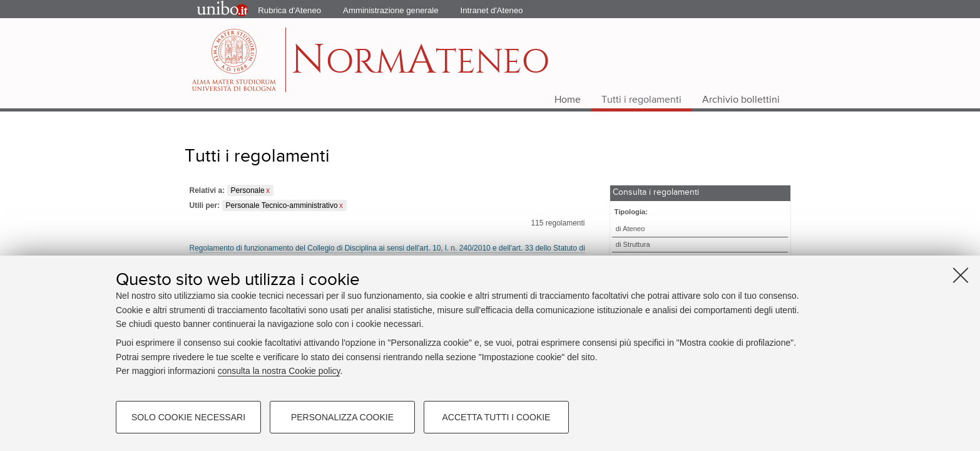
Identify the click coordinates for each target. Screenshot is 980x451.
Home (568, 100)
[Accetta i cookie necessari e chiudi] (961, 275)
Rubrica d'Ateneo (289, 10)
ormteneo (420, 66)
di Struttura (633, 244)
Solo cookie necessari (188, 417)
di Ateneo (630, 229)
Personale (248, 190)
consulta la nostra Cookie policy (279, 371)
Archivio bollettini (741, 100)
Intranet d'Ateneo (492, 10)
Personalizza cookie (342, 417)
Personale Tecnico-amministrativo (282, 205)
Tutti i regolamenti (641, 100)
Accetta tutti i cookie (497, 417)
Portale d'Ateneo (212, 9)
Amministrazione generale (390, 10)
